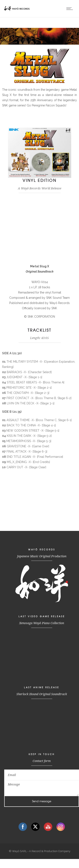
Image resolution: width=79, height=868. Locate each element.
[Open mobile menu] (71, 9)
